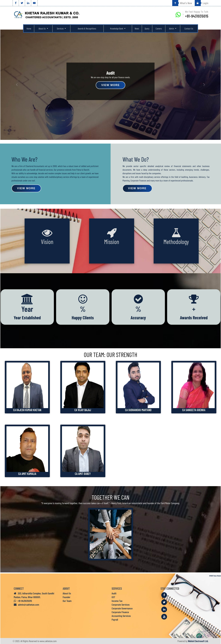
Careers (159, 28)
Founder (67, 597)
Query (147, 28)
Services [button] (61, 28)
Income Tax (117, 601)
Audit (114, 593)
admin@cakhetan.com (26, 605)
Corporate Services (121, 605)
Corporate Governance (122, 608)
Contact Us (189, 28)
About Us (67, 593)
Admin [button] (172, 28)
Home (29, 28)
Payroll (115, 620)
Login (202, 3)
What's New (182, 3)
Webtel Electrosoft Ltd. (198, 641)
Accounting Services (121, 616)
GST (113, 597)
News (137, 28)
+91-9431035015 (197, 16)
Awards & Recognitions (87, 28)
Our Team (67, 601)
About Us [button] (42, 28)
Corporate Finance (120, 612)
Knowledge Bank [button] (117, 28)
